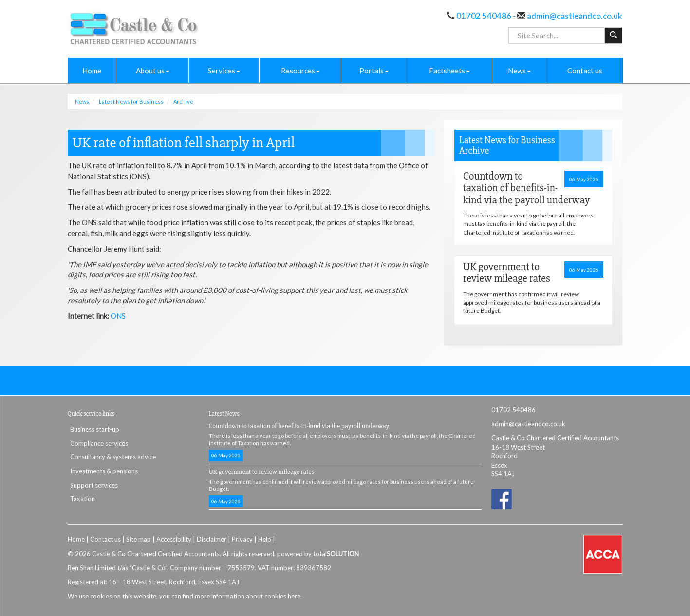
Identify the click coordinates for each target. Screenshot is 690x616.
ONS (118, 316)
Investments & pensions (104, 471)
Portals (374, 71)
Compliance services (99, 443)
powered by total (318, 554)
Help (265, 539)
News (519, 71)
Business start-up (95, 429)
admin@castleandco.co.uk (574, 16)
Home (92, 71)
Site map (139, 539)
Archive (183, 101)
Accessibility (174, 539)
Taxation (83, 499)
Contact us (585, 71)
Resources (300, 71)
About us (153, 71)
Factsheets (449, 71)
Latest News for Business (131, 101)
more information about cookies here (248, 596)
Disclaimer (212, 539)
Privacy (242, 539)
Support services (94, 485)
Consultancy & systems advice (113, 457)
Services (224, 71)
